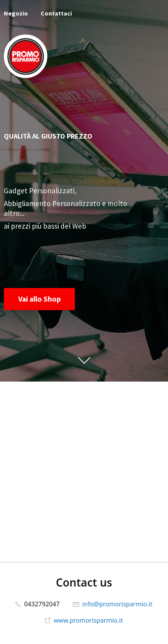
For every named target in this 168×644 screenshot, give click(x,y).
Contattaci (56, 13)
